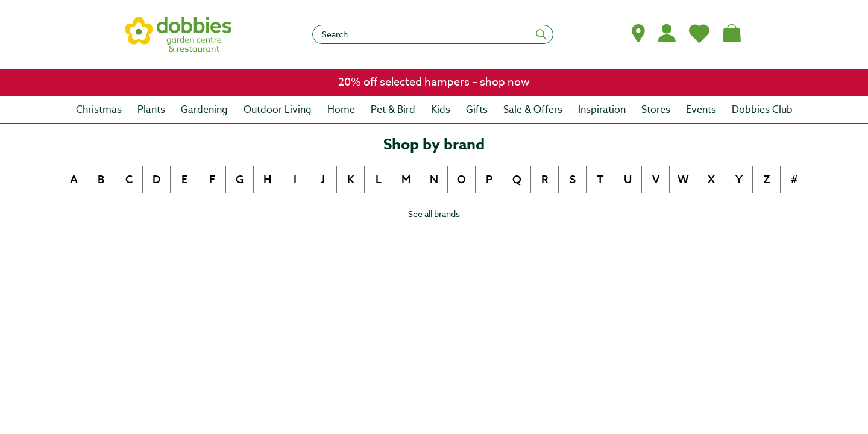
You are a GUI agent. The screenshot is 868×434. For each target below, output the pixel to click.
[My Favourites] (699, 33)
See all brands (434, 214)
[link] (434, 83)
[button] (638, 33)
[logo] (178, 34)
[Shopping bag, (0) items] (732, 33)
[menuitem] (99, 110)
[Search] (433, 34)
